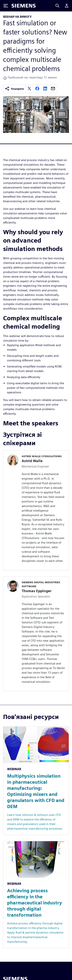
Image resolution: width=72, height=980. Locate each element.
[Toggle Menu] (6, 6)
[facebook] (37, 89)
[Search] (57, 6)
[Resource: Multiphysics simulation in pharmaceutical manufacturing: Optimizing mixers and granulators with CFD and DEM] (36, 781)
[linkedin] (45, 89)
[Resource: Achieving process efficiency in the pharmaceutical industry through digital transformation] (36, 895)
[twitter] (29, 89)
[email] (53, 89)
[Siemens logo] (24, 6)
